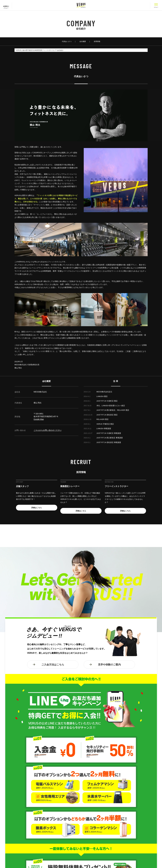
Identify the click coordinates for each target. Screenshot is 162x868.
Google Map (39, 419)
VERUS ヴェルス (81, 5)
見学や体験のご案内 (109, 665)
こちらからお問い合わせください (48, 430)
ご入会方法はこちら (53, 665)
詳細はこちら (37, 508)
